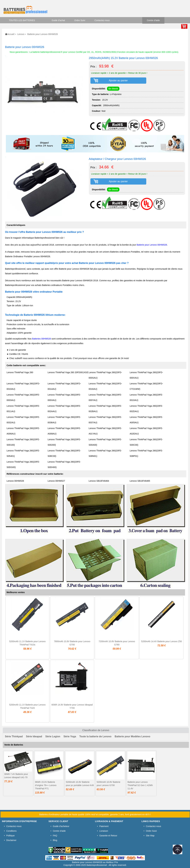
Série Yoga (70, 736)
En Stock (113, 89)
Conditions (11, 831)
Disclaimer (11, 840)
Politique (11, 836)
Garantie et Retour (108, 836)
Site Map (150, 836)
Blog (55, 840)
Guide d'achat (58, 20)
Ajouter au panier (118, 80)
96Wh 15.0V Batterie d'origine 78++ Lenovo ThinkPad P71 (46, 785)
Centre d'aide (153, 20)
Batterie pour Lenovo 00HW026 (152, 245)
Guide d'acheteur (61, 826)
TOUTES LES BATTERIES (22, 20)
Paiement (104, 826)
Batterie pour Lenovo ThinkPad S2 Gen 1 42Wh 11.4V (140, 785)
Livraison (104, 831)
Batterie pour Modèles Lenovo (132, 736)
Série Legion (53, 736)
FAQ (55, 836)
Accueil (11, 34)
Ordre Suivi (80, 20)
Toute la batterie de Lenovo (95, 736)
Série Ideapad (34, 736)
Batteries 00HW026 (41, 339)
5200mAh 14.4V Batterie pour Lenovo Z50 (161, 641)
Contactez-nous (102, 20)
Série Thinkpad (14, 736)
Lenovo (21, 34)
